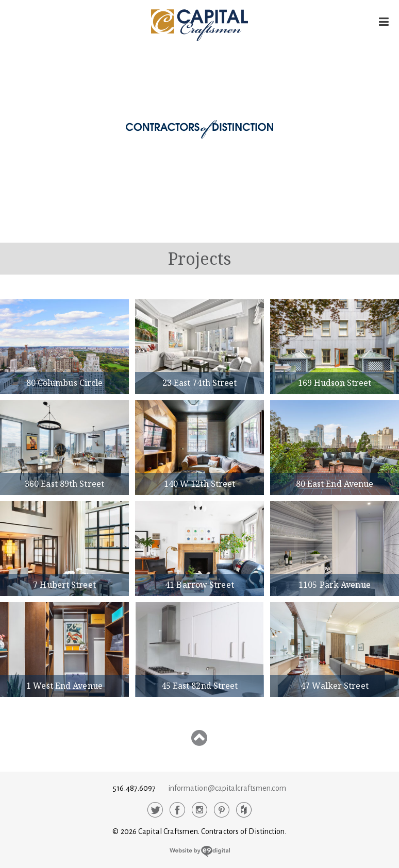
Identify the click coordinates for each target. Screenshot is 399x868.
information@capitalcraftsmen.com (227, 788)
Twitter (155, 810)
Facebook (177, 810)
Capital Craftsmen (199, 25)
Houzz (244, 810)
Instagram (199, 810)
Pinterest (222, 810)
